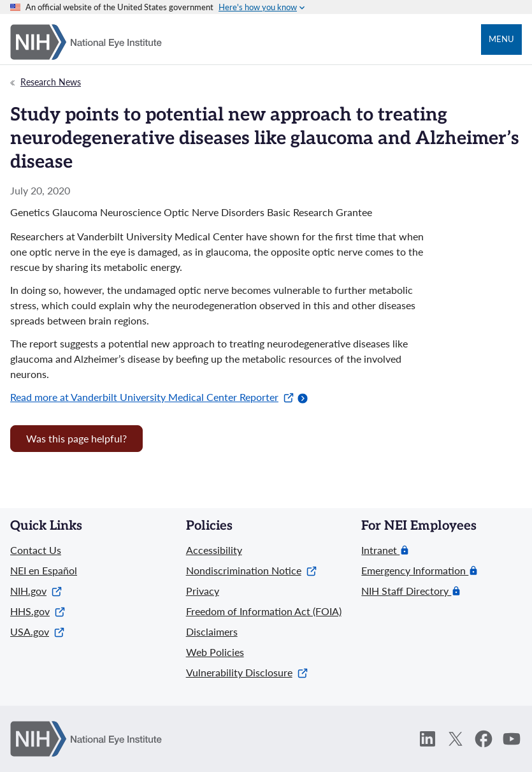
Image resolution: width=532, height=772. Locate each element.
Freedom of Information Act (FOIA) (264, 611)
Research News (51, 82)
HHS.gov (38, 611)
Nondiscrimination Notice (251, 570)
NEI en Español (44, 570)
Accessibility (214, 550)
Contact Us (36, 550)
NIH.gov (36, 591)
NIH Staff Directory (406, 591)
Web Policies (215, 652)
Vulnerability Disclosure (247, 672)
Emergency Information (415, 571)
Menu (501, 39)
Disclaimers (212, 631)
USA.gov (37, 631)
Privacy (203, 591)
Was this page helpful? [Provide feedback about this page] (76, 438)
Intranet (380, 550)
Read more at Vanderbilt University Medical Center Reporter (152, 397)
